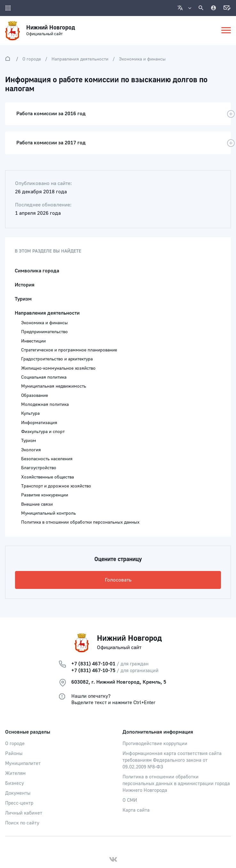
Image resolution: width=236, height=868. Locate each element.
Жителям (15, 773)
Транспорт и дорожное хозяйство (56, 486)
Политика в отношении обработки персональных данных (80, 522)
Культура (30, 414)
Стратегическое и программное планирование (69, 350)
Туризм (23, 299)
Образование (35, 396)
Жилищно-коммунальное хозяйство (58, 368)
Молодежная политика (45, 405)
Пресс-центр (19, 803)
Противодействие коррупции (155, 744)
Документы (18, 793)
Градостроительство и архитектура (57, 359)
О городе (32, 59)
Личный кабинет (24, 813)
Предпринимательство (44, 332)
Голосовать (118, 580)
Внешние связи (37, 504)
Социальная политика (44, 377)
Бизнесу (15, 783)
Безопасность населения (47, 459)
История (25, 285)
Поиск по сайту (22, 823)
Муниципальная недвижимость (54, 386)
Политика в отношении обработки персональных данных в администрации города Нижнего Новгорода (176, 784)
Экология (31, 450)
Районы (14, 754)
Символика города (37, 271)
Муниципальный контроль (48, 513)
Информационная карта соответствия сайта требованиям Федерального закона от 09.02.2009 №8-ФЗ (172, 760)
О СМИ (130, 800)
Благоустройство (39, 468)
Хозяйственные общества (47, 477)
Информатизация (39, 423)
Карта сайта (136, 810)
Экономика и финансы (142, 59)
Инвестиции (33, 341)
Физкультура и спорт (43, 432)
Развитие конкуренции (45, 495)
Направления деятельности (80, 59)
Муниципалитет (23, 764)
